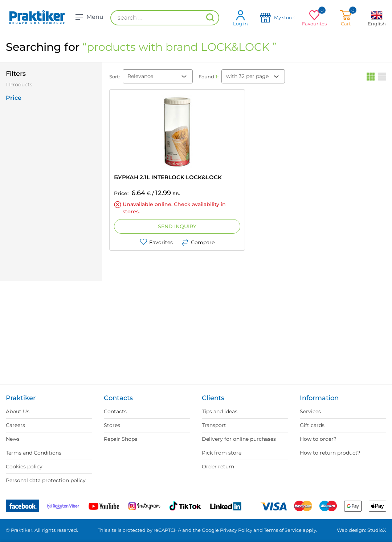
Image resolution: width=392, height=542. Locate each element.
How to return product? (330, 453)
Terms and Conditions (34, 453)
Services (310, 411)
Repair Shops (121, 439)
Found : (209, 77)
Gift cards (312, 425)
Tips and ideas (220, 411)
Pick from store (222, 453)
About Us (18, 411)
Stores (112, 425)
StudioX (377, 530)
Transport (214, 425)
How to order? (318, 439)
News (13, 439)
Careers (15, 425)
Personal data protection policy (46, 480)
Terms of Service (283, 530)
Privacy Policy (236, 530)
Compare (198, 242)
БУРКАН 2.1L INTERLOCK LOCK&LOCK (168, 177)
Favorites (156, 242)
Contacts (115, 411)
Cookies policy (24, 467)
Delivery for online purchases (239, 439)
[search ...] (165, 18)
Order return (218, 467)
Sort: (115, 77)
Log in (240, 18)
